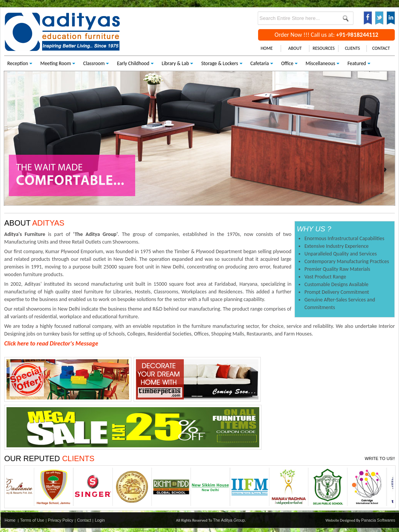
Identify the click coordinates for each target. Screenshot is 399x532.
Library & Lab (175, 63)
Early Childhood (133, 63)
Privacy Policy (61, 520)
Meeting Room (56, 63)
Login (100, 520)
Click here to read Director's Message (51, 343)
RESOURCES (324, 48)
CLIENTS (352, 48)
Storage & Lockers (219, 63)
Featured (356, 63)
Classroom (94, 63)
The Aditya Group (229, 520)
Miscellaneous (320, 63)
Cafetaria (260, 63)
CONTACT (381, 48)
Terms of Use (32, 520)
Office (287, 63)
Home (10, 520)
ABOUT (295, 48)
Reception (18, 63)
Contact (84, 520)
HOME (267, 48)
